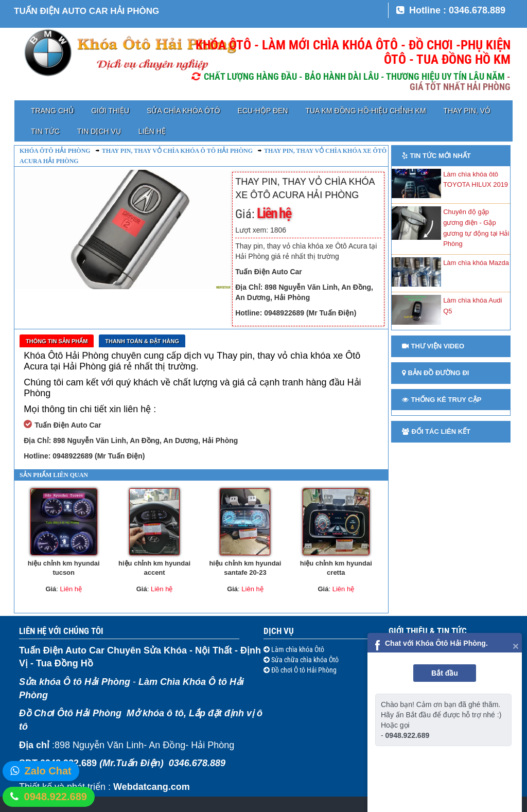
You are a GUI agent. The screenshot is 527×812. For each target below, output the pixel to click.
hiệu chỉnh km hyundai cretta (336, 568)
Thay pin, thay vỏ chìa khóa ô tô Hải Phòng (177, 151)
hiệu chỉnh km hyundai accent (154, 568)
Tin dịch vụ (99, 131)
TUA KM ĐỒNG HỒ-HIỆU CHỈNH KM (365, 111)
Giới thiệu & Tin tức (428, 631)
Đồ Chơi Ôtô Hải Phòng (70, 713)
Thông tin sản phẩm (57, 341)
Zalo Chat (48, 771)
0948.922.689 (56, 797)
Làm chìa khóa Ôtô (297, 649)
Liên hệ (152, 131)
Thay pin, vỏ (467, 111)
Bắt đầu (445, 673)
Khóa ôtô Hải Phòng (55, 151)
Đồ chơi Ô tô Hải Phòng (303, 670)
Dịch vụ (279, 631)
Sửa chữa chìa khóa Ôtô (304, 660)
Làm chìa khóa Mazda (476, 263)
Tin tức (45, 131)
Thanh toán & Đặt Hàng (142, 341)
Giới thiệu (110, 111)
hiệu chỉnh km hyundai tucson (64, 568)
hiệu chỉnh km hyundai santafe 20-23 (245, 568)
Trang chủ (52, 111)
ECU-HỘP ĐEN (263, 111)
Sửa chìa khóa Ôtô (183, 111)
